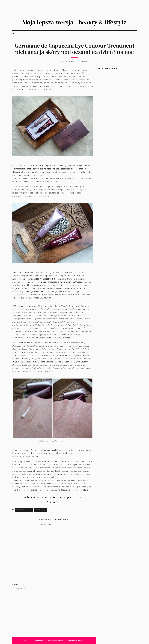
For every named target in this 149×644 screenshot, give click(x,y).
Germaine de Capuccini (24, 510)
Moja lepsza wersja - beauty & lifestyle (74, 22)
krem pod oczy (40, 510)
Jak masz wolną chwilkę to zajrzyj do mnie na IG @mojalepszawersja (54, 641)
